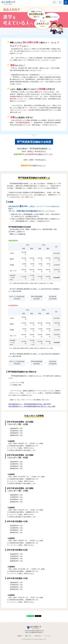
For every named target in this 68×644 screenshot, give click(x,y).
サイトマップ (47, 636)
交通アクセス (28, 636)
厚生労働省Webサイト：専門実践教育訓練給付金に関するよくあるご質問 (32, 406)
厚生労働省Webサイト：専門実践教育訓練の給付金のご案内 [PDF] (30, 404)
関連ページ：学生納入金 (18, 234)
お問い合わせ (38, 636)
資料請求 (20, 636)
